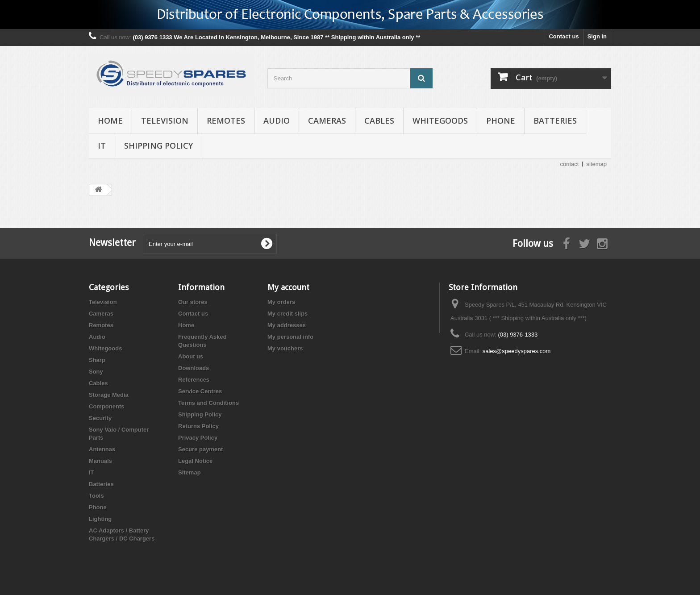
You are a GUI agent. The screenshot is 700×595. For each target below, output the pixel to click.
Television (165, 121)
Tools (96, 496)
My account (288, 287)
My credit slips (287, 314)
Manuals (100, 461)
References (194, 380)
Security (100, 418)
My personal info (290, 337)
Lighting (100, 519)
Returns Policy (198, 426)
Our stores (193, 302)
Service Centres (200, 391)
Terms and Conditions (208, 403)
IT (102, 146)
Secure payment (200, 449)
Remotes (226, 121)
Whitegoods (440, 121)
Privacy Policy (198, 438)
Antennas (102, 449)
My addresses (287, 325)
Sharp (97, 360)
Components (106, 406)
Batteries (555, 121)
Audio (277, 121)
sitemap (596, 164)
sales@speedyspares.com (517, 351)
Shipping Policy (158, 146)
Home (110, 121)
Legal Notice (195, 461)
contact (570, 164)
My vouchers (285, 348)
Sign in (597, 36)
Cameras (327, 121)
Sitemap (190, 472)
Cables (379, 121)
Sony (96, 372)
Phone (501, 121)
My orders (281, 302)
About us (191, 356)
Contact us (564, 36)
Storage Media (109, 395)
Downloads (194, 368)
